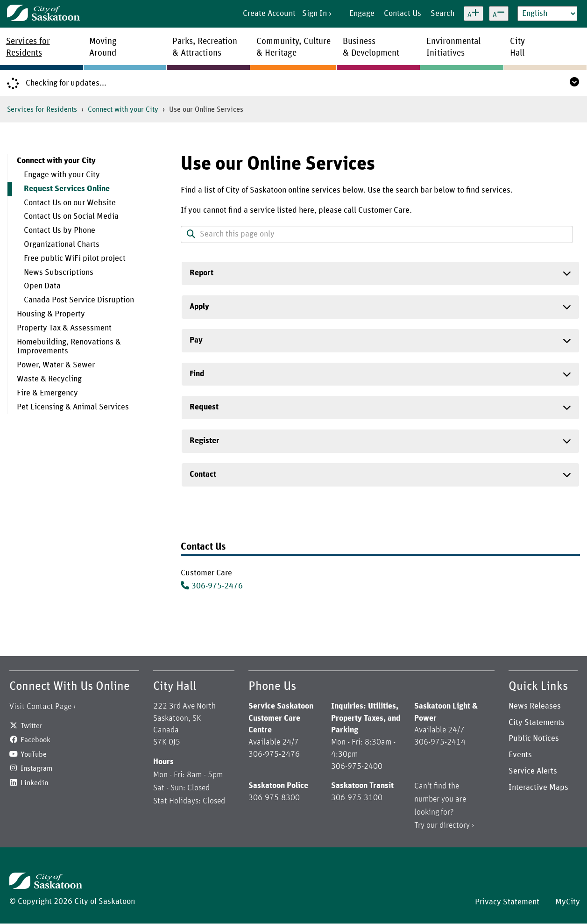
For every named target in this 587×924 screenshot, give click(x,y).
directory (455, 825)
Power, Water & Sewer (56, 365)
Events (520, 755)
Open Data (42, 286)
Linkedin (34, 783)
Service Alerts (533, 771)
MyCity (568, 902)
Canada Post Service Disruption (79, 300)
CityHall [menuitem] (517, 47)
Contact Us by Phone (60, 230)
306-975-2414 (440, 742)
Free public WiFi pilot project (75, 258)
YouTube (34, 754)
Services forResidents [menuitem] (28, 47)
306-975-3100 (357, 798)
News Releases (535, 706)
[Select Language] (547, 14)
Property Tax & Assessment (64, 328)
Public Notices (534, 738)
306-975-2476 (217, 586)
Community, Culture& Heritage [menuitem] (293, 47)
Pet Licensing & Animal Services (73, 407)
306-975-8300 (274, 798)
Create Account (269, 14)
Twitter (32, 726)
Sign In (315, 14)
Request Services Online (67, 189)
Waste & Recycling (49, 379)
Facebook (35, 740)
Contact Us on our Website (70, 203)
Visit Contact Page (40, 707)
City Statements (537, 723)
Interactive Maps (538, 788)
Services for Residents (42, 109)
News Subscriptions (59, 272)
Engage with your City (62, 175)
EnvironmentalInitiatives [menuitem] (453, 47)
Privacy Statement (507, 902)
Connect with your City (123, 109)
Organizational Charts (62, 244)
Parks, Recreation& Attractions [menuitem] (205, 47)
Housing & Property (51, 314)
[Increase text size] (474, 14)
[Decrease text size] (499, 14)
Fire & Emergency (47, 393)
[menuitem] (87, 231)
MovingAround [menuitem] (103, 47)
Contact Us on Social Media (71, 216)
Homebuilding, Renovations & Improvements (69, 347)
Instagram (36, 768)
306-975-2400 (357, 766)
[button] (191, 235)
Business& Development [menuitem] (371, 47)
